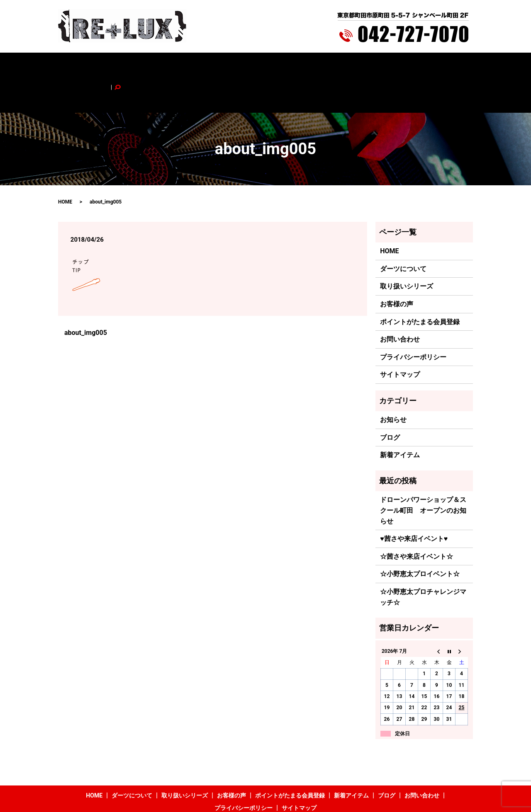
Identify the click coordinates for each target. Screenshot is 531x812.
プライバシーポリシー (413, 322)
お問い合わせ (415, 65)
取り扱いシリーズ (183, 65)
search (447, 65)
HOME (95, 65)
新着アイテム (346, 65)
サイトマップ (400, 340)
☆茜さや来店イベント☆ (417, 522)
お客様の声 (229, 65)
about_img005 (86, 298)
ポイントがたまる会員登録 (286, 65)
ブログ (381, 65)
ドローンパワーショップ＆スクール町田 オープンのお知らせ (423, 476)
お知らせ (393, 385)
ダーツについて (131, 65)
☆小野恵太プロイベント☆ (420, 539)
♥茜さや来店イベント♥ (414, 504)
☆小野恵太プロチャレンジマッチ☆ (423, 563)
